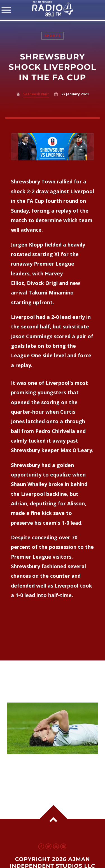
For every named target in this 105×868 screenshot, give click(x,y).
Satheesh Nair (36, 94)
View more (53, 728)
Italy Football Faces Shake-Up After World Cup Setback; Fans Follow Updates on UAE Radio (51, 769)
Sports (53, 36)
